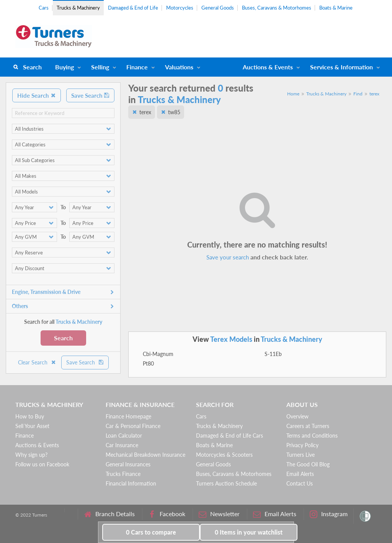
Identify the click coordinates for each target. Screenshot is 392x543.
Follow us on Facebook (42, 464)
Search (32, 67)
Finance (137, 67)
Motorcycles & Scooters (224, 455)
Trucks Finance (123, 474)
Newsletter (219, 514)
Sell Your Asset (32, 426)
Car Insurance (122, 445)
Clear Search (37, 362)
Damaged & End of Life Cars (229, 436)
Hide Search (37, 95)
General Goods (218, 8)
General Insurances (128, 464)
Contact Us (300, 483)
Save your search (228, 257)
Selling (100, 67)
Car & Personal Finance (133, 426)
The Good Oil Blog (308, 464)
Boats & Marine (336, 8)
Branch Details (109, 514)
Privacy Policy (302, 445)
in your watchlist (249, 532)
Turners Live (301, 455)
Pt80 (148, 363)
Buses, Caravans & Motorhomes (277, 8)
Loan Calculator (124, 436)
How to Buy (30, 416)
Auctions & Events (37, 445)
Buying (65, 67)
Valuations (179, 67)
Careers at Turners (308, 426)
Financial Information (131, 483)
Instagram (329, 514)
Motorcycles (180, 8)
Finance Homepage (128, 416)
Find (358, 94)
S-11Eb (273, 354)
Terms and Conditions (312, 436)
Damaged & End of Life (133, 8)
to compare (151, 532)
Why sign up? (31, 455)
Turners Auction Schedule (226, 483)
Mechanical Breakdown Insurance (145, 455)
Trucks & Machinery (78, 8)
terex (374, 94)
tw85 (174, 112)
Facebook (167, 514)
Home (293, 94)
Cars (44, 8)
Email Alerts (300, 474)
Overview (297, 416)
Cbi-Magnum (158, 354)
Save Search (90, 95)
